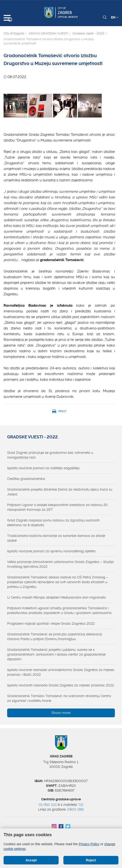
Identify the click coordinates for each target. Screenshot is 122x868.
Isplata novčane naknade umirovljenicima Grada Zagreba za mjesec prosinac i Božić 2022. (61, 672)
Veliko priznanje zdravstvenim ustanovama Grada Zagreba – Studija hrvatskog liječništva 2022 (61, 564)
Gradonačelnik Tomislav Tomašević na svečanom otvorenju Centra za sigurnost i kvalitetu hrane (59, 698)
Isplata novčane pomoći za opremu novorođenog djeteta (51, 551)
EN (115, 17)
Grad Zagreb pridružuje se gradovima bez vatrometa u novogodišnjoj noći (50, 455)
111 (81, 805)
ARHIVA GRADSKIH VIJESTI (48, 33)
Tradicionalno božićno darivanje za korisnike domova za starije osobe (56, 538)
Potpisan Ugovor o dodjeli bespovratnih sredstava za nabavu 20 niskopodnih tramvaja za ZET (57, 507)
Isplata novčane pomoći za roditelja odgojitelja (43, 468)
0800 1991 (76, 809)
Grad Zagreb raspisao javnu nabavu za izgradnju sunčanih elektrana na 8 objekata (53, 523)
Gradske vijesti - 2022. (89, 33)
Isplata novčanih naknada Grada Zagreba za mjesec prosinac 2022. (61, 685)
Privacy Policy (89, 844)
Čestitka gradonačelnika (26, 479)
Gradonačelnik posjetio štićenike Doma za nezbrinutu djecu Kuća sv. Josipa (60, 492)
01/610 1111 (48, 805)
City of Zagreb (14, 33)
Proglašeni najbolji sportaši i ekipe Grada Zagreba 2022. (51, 624)
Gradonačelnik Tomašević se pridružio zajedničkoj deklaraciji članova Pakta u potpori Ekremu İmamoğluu (55, 637)
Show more (61, 713)
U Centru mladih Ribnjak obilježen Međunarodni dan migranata (56, 597)
